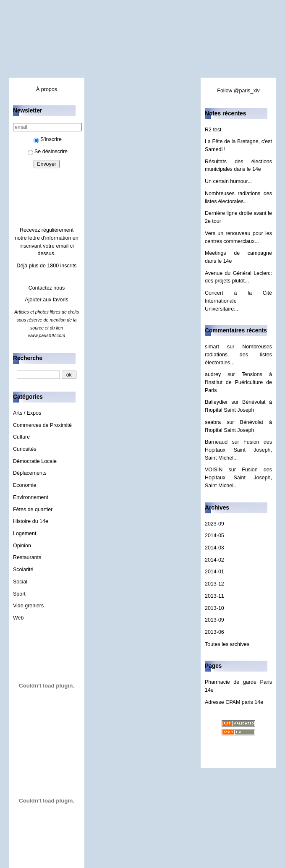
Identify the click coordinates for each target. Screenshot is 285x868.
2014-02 (214, 560)
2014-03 (214, 548)
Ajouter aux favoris (46, 300)
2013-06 (214, 632)
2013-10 (214, 608)
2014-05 (214, 536)
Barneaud (216, 442)
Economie (25, 485)
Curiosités (25, 449)
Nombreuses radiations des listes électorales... (238, 354)
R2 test (213, 130)
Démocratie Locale (35, 461)
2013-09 (214, 620)
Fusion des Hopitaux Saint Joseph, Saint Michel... (238, 450)
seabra (213, 422)
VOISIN (214, 470)
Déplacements (30, 473)
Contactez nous (47, 288)
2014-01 (214, 572)
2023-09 (214, 524)
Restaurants (27, 557)
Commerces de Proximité (42, 425)
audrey (213, 374)
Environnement (31, 497)
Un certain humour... (228, 181)
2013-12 (214, 584)
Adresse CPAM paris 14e (234, 702)
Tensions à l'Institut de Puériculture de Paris (238, 382)
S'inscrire (48, 139)
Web (18, 618)
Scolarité (23, 570)
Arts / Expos (27, 413)
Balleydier (216, 402)
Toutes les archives (227, 644)
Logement (25, 533)
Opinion (22, 546)
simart (212, 347)
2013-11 (214, 596)
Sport (19, 594)
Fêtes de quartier (33, 510)
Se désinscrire (48, 152)
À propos (47, 89)
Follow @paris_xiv (238, 91)
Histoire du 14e (31, 521)
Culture (21, 437)
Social (20, 582)
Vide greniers (28, 606)
